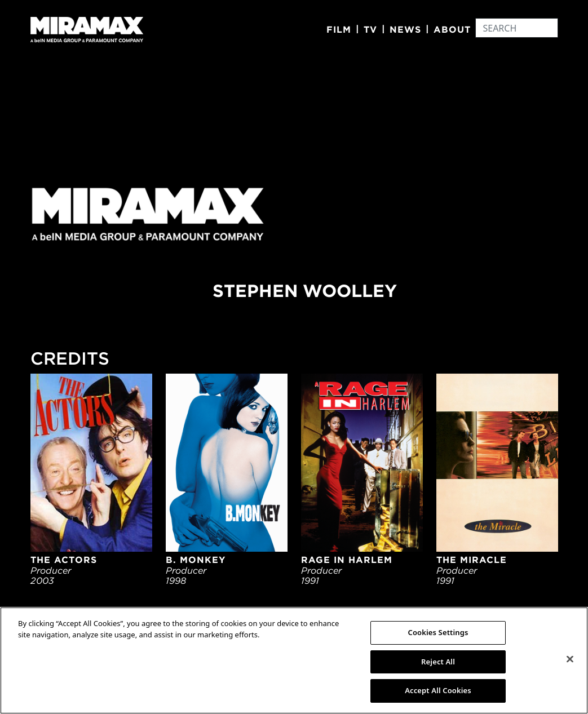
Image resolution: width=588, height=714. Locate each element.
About (452, 29)
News (405, 29)
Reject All (438, 662)
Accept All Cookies (438, 690)
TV (370, 29)
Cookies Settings (438, 632)
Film (339, 29)
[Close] (570, 659)
